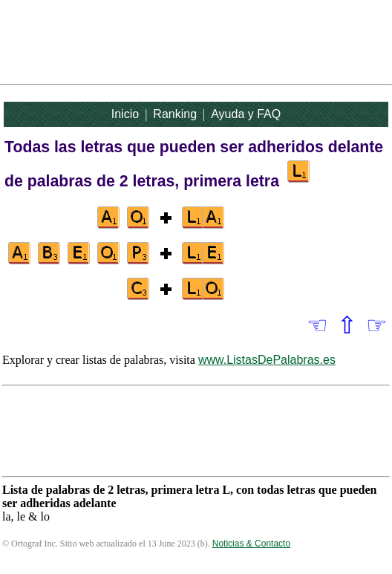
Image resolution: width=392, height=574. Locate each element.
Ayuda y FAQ (246, 114)
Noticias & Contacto (251, 544)
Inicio (125, 114)
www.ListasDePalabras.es (267, 360)
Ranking (175, 114)
